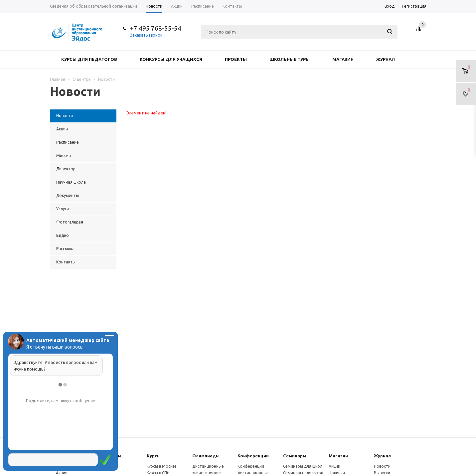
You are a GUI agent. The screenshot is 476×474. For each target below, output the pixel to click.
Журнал (386, 59)
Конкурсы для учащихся (171, 59)
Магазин (343, 59)
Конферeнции (253, 456)
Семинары (295, 456)
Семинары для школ (303, 466)
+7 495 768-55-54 (156, 28)
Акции (334, 466)
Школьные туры (290, 59)
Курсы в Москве (162, 466)
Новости (382, 466)
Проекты (236, 59)
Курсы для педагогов (89, 59)
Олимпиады (206, 456)
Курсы (154, 456)
